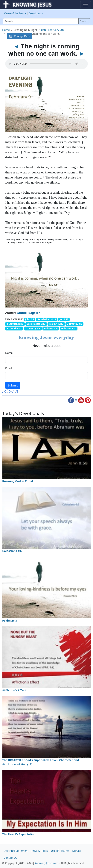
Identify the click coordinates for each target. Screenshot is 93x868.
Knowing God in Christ (18, 481)
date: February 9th (52, 30)
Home (6, 30)
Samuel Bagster (28, 313)
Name (9, 353)
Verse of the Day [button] (14, 13)
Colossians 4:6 (12, 551)
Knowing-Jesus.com (46, 863)
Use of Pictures (60, 851)
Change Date (20, 36)
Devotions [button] (35, 13)
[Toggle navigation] (86, 5)
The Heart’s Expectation (19, 834)
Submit (13, 385)
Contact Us (10, 858)
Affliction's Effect (14, 690)
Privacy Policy (40, 851)
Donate (77, 851)
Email (9, 368)
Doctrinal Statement (16, 851)
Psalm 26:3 (10, 620)
